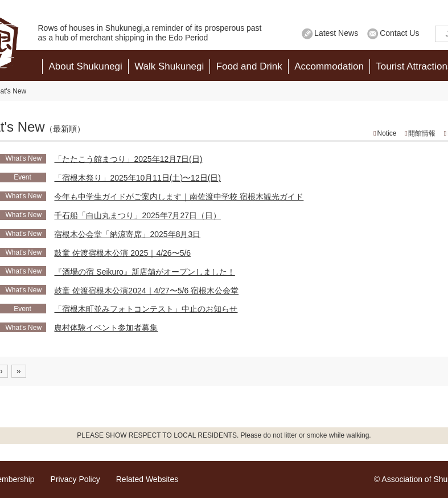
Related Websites (147, 479)
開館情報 (422, 133)
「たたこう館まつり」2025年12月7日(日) (128, 159)
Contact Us (399, 33)
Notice (387, 133)
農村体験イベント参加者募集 (106, 328)
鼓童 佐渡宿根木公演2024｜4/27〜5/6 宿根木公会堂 (146, 291)
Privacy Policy (75, 479)
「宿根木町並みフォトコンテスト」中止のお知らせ (146, 309)
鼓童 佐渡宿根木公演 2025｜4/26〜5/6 (122, 253)
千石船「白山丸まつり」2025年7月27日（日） (137, 215)
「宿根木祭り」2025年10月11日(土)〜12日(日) (137, 178)
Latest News (336, 33)
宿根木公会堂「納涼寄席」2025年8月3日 (127, 234)
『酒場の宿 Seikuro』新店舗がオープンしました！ (144, 272)
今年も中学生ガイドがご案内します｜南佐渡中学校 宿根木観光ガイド (179, 197)
